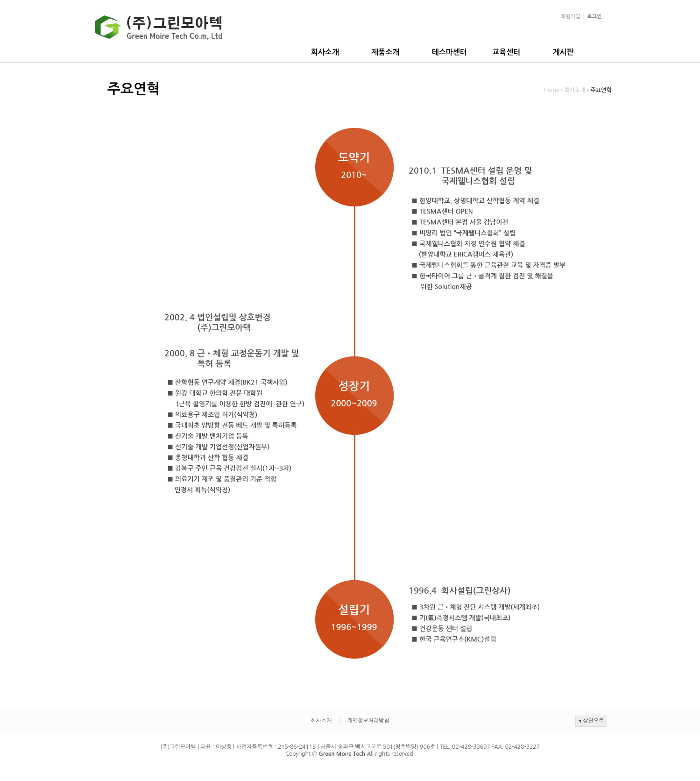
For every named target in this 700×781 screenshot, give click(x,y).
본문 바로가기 (0, 0)
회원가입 (570, 17)
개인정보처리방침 (368, 721)
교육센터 (506, 52)
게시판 (563, 52)
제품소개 (385, 52)
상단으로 (593, 721)
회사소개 (325, 52)
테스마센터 (449, 52)
